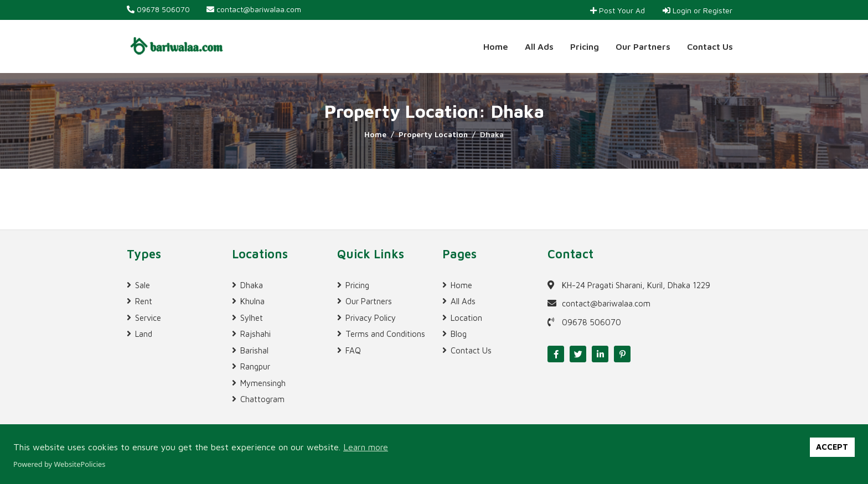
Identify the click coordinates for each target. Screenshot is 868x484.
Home (496, 46)
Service (148, 318)
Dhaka (252, 285)
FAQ (353, 350)
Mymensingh (263, 383)
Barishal (254, 350)
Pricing (585, 46)
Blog (459, 334)
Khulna (252, 301)
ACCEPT (832, 447)
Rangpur (255, 366)
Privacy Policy (371, 318)
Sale (143, 285)
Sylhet (252, 318)
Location (466, 318)
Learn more (366, 447)
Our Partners (643, 46)
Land (144, 334)
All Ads (539, 46)
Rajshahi (255, 334)
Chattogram (262, 399)
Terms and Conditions (385, 334)
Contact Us (710, 46)
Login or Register (697, 10)
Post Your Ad (618, 10)
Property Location (433, 134)
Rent (144, 301)
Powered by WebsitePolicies (59, 464)
